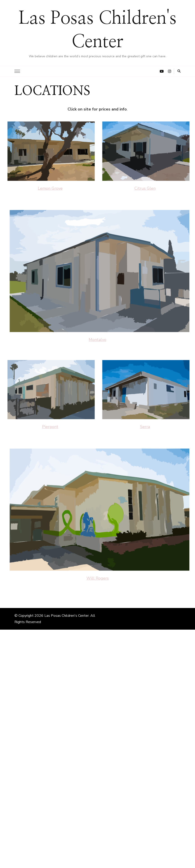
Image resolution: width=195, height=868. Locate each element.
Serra (145, 427)
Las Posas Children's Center (67, 616)
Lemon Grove (50, 188)
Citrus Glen (145, 188)
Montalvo (97, 340)
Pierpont (50, 427)
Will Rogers (98, 578)
